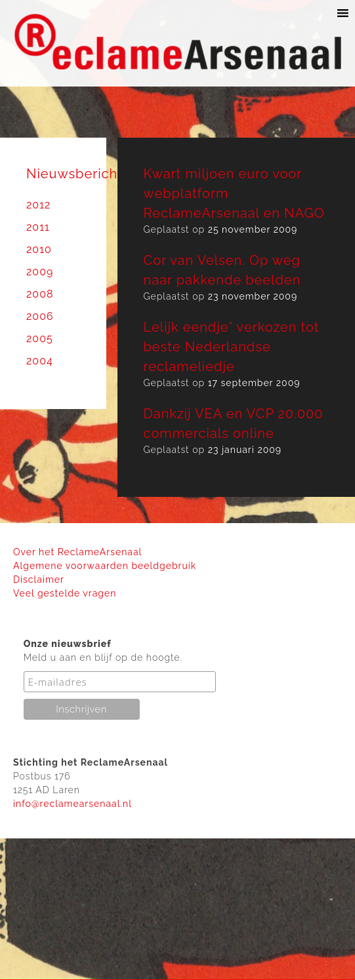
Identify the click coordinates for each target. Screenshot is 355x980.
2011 (38, 227)
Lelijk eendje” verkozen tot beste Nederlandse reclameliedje (232, 347)
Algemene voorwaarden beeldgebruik (105, 566)
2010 (39, 249)
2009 (40, 272)
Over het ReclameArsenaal (77, 552)
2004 (40, 361)
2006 (40, 316)
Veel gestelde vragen (65, 593)
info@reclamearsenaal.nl (73, 804)
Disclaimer (39, 579)
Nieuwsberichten (83, 174)
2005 (40, 339)
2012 (38, 205)
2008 (40, 294)
